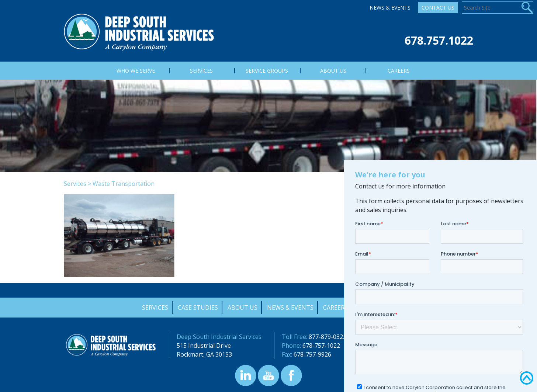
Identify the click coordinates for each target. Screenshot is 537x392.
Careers (335, 308)
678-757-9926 (312, 354)
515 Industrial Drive (204, 346)
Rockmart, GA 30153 (204, 354)
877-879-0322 (328, 337)
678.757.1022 (439, 40)
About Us (242, 308)
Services (75, 184)
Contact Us (438, 8)
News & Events (390, 8)
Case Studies (198, 308)
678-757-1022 (321, 346)
